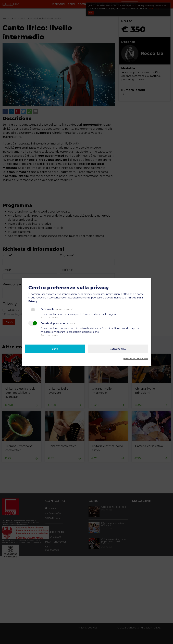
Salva (55, 349)
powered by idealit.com (135, 359)
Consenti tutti (118, 349)
